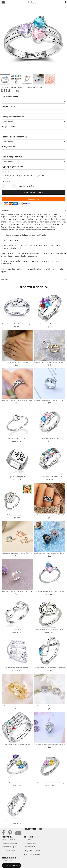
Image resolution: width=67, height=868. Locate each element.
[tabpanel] (33, 40)
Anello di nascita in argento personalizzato (50, 591)
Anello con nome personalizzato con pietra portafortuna (50, 362)
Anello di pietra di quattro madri (17, 783)
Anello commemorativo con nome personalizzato (17, 706)
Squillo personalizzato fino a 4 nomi (17, 668)
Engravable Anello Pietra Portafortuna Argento (17, 324)
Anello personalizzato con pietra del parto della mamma (17, 400)
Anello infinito (17, 629)
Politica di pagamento (33, 854)
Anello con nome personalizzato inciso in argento (50, 783)
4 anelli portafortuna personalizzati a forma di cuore (50, 400)
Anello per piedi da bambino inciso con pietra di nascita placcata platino (50, 629)
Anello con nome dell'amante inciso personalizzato (50, 706)
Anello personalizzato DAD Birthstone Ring (17, 745)
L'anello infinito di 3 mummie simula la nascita (50, 668)
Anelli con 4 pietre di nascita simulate (50, 324)
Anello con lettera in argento (17, 439)
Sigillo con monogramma (17, 477)
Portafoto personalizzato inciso (17, 515)
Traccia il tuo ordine (8, 840)
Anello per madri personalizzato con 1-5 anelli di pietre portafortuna (50, 515)
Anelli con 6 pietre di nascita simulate (50, 477)
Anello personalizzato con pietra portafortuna (50, 744)
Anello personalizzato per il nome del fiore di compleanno (17, 553)
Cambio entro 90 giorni (9, 847)
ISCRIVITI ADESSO (12, 865)
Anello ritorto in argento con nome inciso (17, 821)
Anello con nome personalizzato (17, 362)
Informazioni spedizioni (9, 843)
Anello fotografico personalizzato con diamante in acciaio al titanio (50, 553)
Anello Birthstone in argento (50, 439)
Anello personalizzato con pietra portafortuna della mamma (17, 591)
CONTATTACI (29, 847)
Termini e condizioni (31, 843)
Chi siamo (27, 840)
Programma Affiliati (32, 851)
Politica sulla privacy (8, 850)
